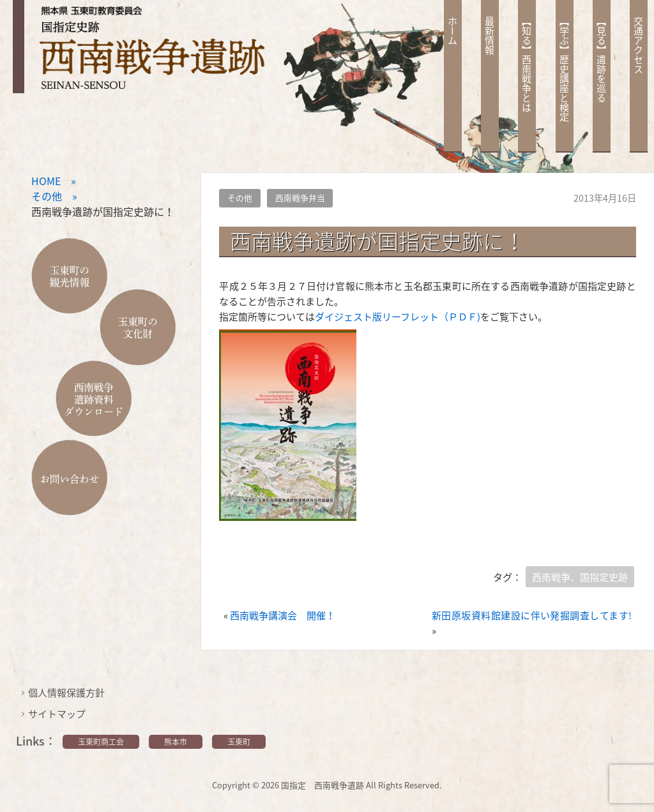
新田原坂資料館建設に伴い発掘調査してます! (532, 615)
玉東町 (239, 742)
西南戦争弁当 (300, 198)
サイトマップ (57, 714)
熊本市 (176, 742)
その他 (240, 198)
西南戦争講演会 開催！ (283, 615)
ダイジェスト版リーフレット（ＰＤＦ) (398, 317)
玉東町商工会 (101, 742)
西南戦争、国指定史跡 (580, 577)
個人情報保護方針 (66, 693)
